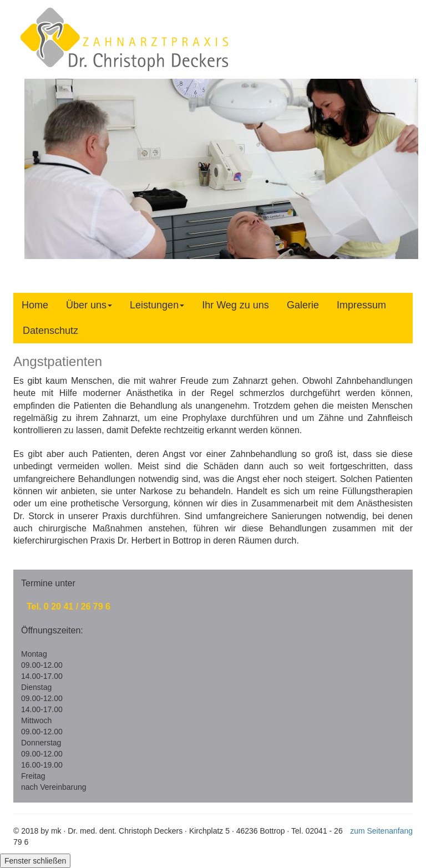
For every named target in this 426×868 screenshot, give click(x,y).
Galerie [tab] (303, 305)
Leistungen (157, 305)
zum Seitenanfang (381, 831)
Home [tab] (35, 305)
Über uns (89, 305)
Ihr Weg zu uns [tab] (235, 305)
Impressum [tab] (361, 305)
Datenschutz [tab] (50, 331)
